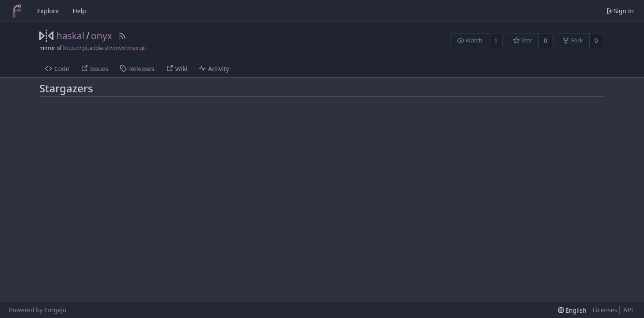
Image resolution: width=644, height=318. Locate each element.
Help (79, 11)
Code (57, 69)
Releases (137, 69)
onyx (102, 36)
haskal (70, 36)
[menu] (572, 310)
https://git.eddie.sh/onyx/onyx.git (105, 48)
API (628, 310)
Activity (214, 69)
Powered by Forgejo (38, 310)
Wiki (177, 69)
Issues (95, 69)
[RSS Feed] (122, 36)
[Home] (17, 11)
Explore (48, 11)
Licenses (605, 310)
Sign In (620, 11)
